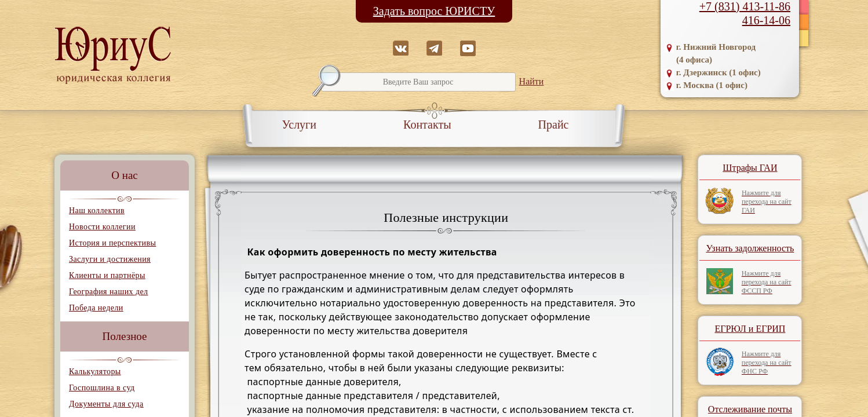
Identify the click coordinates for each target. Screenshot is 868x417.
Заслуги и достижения (110, 259)
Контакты (427, 125)
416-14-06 (766, 20)
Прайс (554, 125)
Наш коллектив (97, 211)
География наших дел (108, 292)
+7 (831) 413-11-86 (745, 6)
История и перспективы (112, 243)
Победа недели (96, 308)
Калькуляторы (95, 372)
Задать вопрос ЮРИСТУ (434, 11)
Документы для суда (106, 404)
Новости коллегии (102, 227)
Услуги (300, 125)
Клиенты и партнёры (107, 275)
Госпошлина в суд (102, 388)
